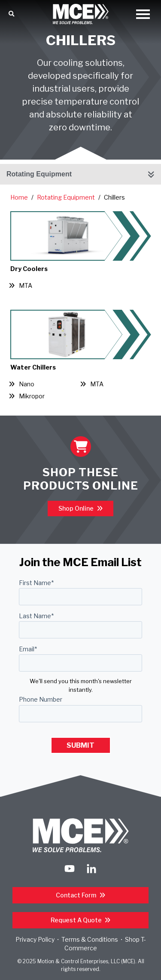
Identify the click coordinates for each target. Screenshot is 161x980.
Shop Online (77, 508)
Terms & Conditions (90, 939)
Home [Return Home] (19, 197)
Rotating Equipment (39, 174)
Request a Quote (77, 920)
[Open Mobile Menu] (143, 15)
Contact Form (77, 895)
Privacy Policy (35, 939)
